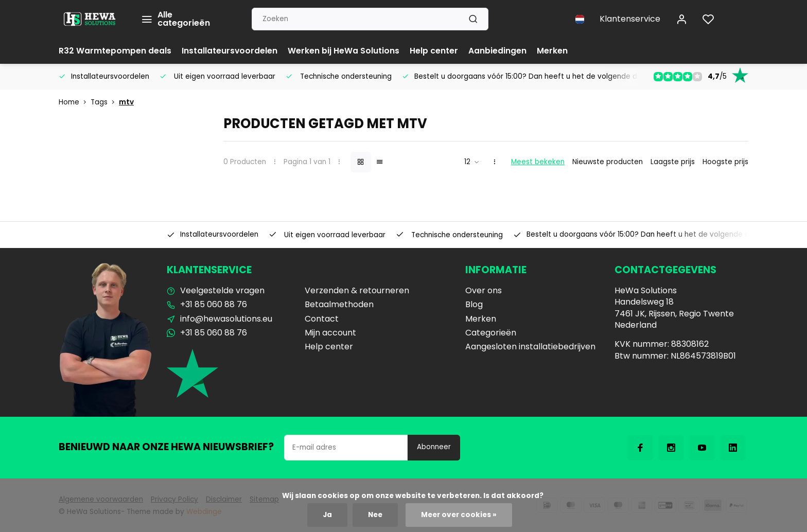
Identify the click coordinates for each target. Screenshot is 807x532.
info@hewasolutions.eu (226, 319)
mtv (126, 102)
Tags (105, 102)
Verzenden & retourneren (357, 291)
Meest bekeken (538, 162)
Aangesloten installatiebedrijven (530, 347)
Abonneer (434, 447)
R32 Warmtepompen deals (115, 51)
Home (75, 102)
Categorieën (491, 333)
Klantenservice (630, 19)
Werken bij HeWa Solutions (344, 51)
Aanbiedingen (498, 51)
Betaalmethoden (339, 305)
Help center (434, 51)
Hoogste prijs (725, 162)
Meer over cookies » (459, 515)
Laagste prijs (673, 162)
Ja (327, 515)
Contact (322, 319)
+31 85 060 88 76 (214, 305)
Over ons (484, 291)
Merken (553, 51)
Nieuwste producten (608, 162)
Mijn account (330, 333)
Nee (375, 515)
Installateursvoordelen (230, 51)
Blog (474, 305)
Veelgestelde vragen (222, 291)
